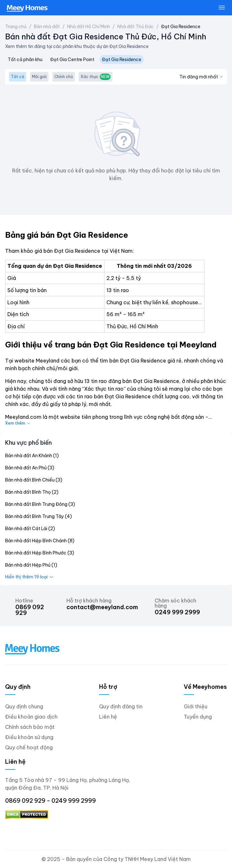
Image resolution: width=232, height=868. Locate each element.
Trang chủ (16, 27)
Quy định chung (24, 706)
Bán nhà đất (47, 27)
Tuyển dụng (198, 717)
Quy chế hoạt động (29, 747)
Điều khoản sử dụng (29, 737)
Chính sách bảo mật (30, 727)
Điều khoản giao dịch (31, 717)
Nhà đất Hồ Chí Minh (89, 27)
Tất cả (18, 77)
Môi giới (39, 77)
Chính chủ (64, 77)
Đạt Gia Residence (181, 27)
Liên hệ (108, 717)
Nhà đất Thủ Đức (135, 27)
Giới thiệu (196, 706)
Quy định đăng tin (121, 706)
